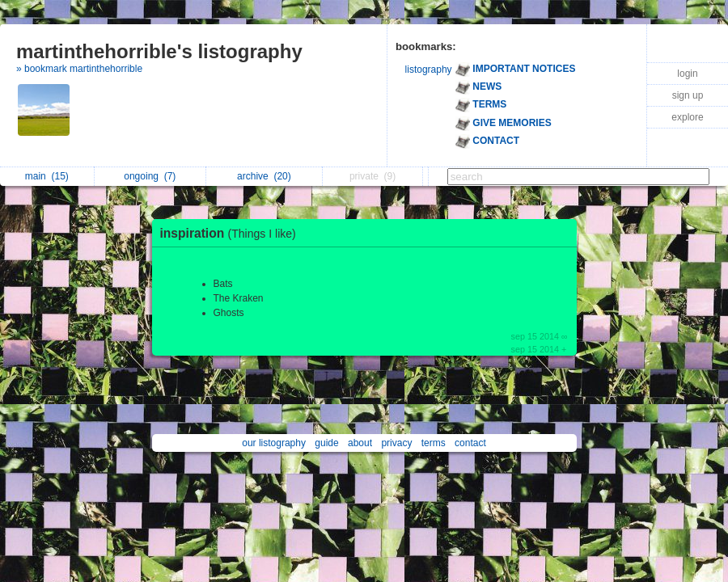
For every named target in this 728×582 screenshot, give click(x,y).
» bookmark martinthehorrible (79, 69)
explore (687, 117)
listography (429, 70)
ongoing (150, 176)
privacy (396, 443)
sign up (688, 95)
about (360, 443)
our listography (274, 443)
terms (434, 443)
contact (470, 443)
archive (264, 176)
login (687, 74)
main (47, 176)
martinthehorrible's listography (159, 51)
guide (326, 443)
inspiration (232, 233)
